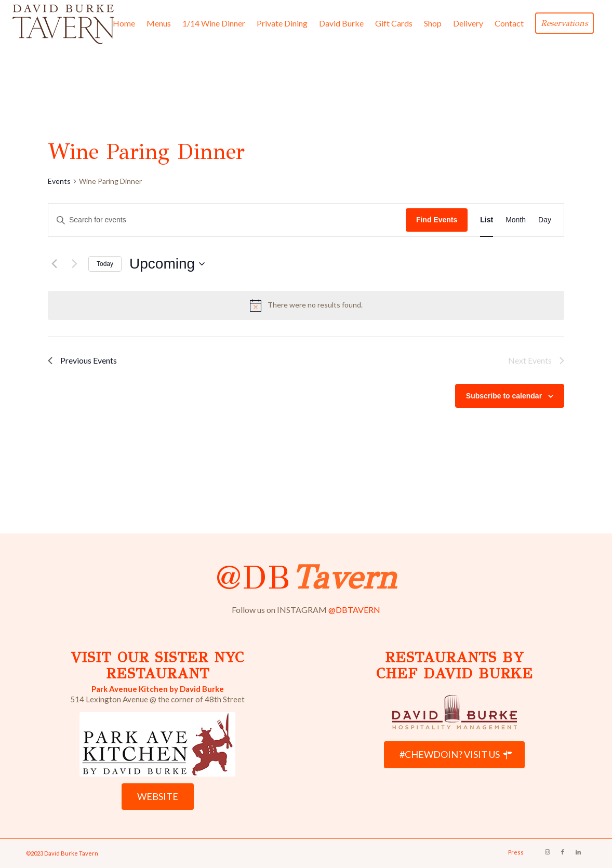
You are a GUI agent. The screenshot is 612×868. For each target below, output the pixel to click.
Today (105, 264)
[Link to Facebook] (563, 852)
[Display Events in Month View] (516, 220)
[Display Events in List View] (487, 220)
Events (59, 181)
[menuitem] (124, 23)
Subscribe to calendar (504, 396)
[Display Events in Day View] (545, 220)
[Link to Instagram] (547, 852)
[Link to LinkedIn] (578, 852)
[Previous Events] (54, 264)
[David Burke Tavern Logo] (63, 23)
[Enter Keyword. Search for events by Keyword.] (227, 220)
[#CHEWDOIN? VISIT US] (454, 755)
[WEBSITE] (158, 797)
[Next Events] (74, 264)
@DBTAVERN (354, 610)
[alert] (306, 305)
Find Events (437, 220)
